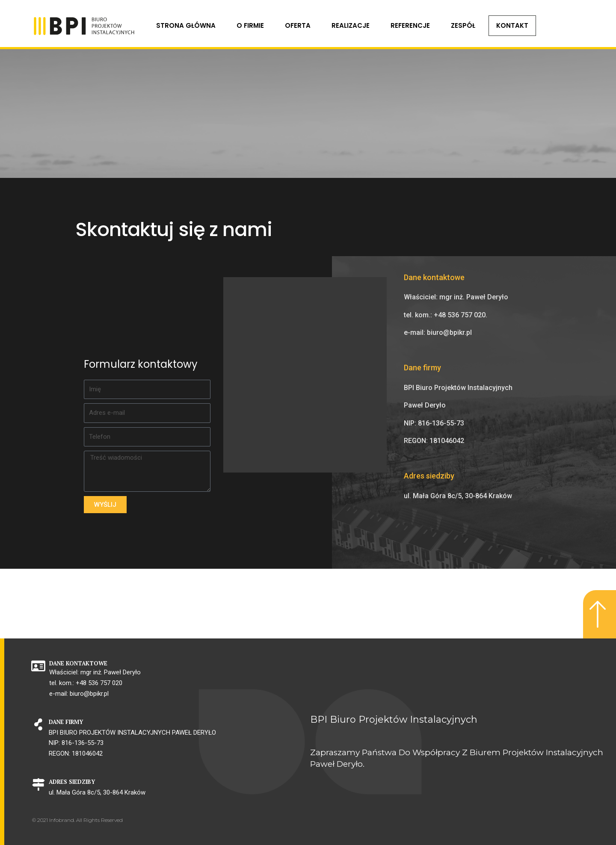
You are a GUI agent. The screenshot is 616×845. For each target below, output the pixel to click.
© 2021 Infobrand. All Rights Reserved (77, 820)
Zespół (463, 25)
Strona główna (186, 25)
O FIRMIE (250, 25)
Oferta (298, 25)
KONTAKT (512, 25)
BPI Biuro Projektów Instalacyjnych (394, 719)
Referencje (410, 25)
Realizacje (351, 25)
